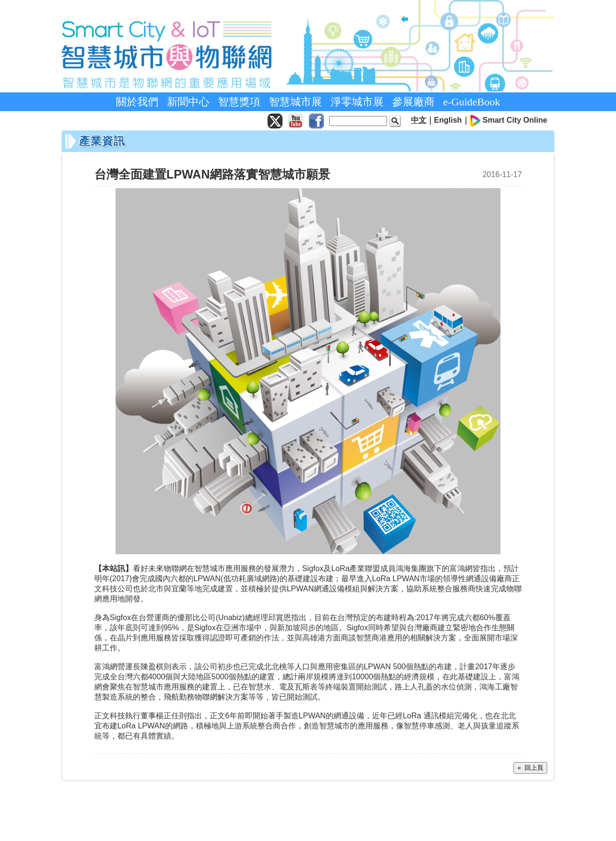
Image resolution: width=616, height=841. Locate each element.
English (448, 120)
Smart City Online (515, 120)
